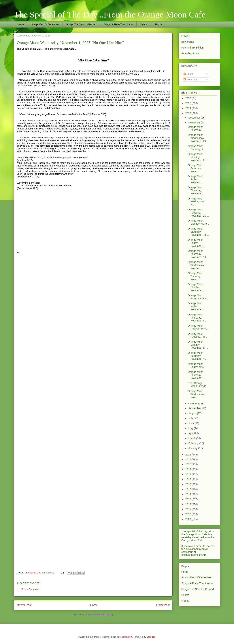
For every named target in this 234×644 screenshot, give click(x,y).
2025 (189, 103)
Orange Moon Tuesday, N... (197, 148)
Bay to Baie (188, 42)
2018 (189, 474)
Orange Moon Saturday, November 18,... (198, 232)
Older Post (163, 605)
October (193, 404)
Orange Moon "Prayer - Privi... (198, 327)
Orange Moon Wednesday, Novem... (196, 265)
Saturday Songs (190, 53)
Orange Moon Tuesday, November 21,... (198, 213)
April (191, 433)
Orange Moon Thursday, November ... (196, 375)
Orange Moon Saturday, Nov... (198, 297)
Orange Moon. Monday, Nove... (198, 222)
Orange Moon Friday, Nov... (197, 365)
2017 (189, 479)
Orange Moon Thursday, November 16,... (198, 254)
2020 (189, 464)
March (192, 438)
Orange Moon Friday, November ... (196, 243)
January (193, 448)
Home (21, 24)
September (195, 408)
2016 (189, 484)
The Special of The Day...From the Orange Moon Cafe (110, 14)
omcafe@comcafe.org (194, 555)
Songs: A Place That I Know (118, 24)
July (191, 418)
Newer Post (24, 605)
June (191, 423)
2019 (189, 469)
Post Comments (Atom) (100, 615)
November (195, 123)
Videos (144, 24)
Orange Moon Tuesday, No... (197, 335)
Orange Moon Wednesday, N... (196, 202)
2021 (189, 459)
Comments (191, 79)
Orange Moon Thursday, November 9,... (198, 318)
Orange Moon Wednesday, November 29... (198, 138)
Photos (158, 24)
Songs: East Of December (45, 24)
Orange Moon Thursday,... (196, 128)
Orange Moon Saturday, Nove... (196, 168)
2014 (189, 494)
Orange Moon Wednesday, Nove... (196, 394)
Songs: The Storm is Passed (81, 24)
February (194, 443)
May (191, 428)
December (195, 118)
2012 (189, 504)
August (193, 413)
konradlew (127, 637)
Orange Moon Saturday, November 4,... (198, 356)
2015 (189, 489)
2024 (189, 108)
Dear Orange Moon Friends (197, 385)
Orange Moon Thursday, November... (196, 191)
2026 (189, 98)
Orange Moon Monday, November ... (196, 287)
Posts (188, 74)
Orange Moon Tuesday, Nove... (196, 276)
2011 (189, 509)
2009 (189, 519)
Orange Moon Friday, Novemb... (196, 179)
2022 (189, 455)
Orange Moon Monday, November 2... (197, 157)
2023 (189, 113)
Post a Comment (30, 589)
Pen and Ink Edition (192, 48)
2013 (189, 499)
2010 (189, 514)
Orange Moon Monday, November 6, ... (198, 345)
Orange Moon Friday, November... (196, 307)
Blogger (151, 637)
